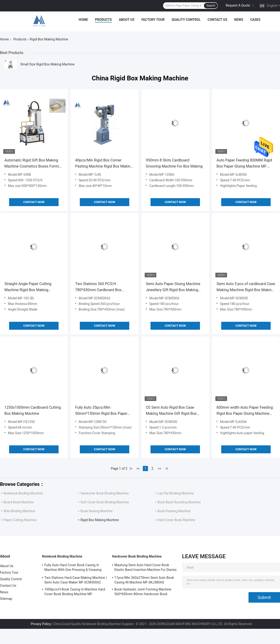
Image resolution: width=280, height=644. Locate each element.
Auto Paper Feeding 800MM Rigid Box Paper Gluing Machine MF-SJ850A (244, 164)
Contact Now (34, 202)
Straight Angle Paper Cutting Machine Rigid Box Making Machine (28, 287)
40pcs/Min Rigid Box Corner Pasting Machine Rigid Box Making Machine (104, 164)
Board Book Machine (19, 502)
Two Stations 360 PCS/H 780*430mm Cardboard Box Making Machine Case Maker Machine (99, 287)
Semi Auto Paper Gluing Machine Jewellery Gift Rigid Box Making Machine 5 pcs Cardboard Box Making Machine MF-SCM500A (173, 287)
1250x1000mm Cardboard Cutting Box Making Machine (33, 410)
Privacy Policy (41, 624)
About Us (127, 20)
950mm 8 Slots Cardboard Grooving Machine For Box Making (174, 163)
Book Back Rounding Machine (179, 502)
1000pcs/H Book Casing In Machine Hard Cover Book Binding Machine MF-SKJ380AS (75, 592)
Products (103, 20)
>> (159, 469)
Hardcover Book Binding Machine (105, 493)
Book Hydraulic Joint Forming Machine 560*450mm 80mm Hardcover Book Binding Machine (143, 592)
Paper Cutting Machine (20, 520)
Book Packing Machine (174, 511)
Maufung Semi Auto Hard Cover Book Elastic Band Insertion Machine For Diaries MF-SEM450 (145, 568)
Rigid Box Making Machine (100, 520)
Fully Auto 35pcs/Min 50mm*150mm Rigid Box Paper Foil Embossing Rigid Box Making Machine (103, 411)
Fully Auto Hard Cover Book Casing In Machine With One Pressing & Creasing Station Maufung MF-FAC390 (73, 568)
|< (131, 469)
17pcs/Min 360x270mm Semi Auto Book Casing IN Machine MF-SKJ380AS (144, 580)
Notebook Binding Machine (23, 493)
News (239, 20)
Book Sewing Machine (96, 511)
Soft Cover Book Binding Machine (105, 502)
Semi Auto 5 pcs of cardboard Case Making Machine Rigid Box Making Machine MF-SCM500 (246, 287)
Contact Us (217, 20)
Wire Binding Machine (19, 511)
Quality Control (186, 20)
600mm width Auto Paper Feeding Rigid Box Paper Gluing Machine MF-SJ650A (245, 411)
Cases (255, 20)
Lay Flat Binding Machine (176, 493)
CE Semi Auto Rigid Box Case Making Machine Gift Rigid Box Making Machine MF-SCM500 (171, 411)
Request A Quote (238, 5)
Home (83, 20)
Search (211, 6)
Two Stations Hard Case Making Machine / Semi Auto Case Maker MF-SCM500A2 (76, 580)
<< (138, 469)
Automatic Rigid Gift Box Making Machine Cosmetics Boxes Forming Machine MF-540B (34, 164)
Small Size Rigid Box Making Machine (47, 64)
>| (167, 469)
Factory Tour (153, 20)
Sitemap (6, 599)
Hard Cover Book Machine (176, 520)
